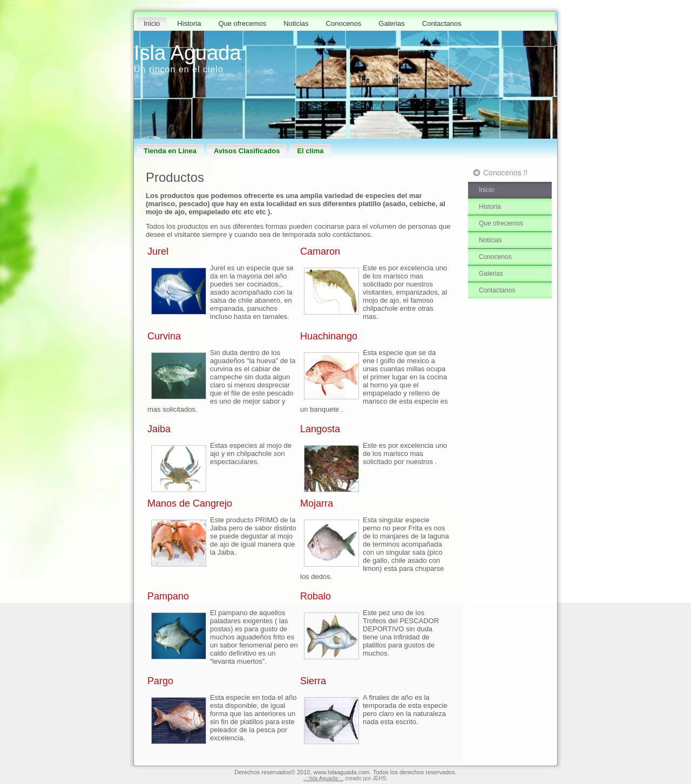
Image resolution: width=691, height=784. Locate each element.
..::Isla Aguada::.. (324, 778)
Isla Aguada (188, 53)
